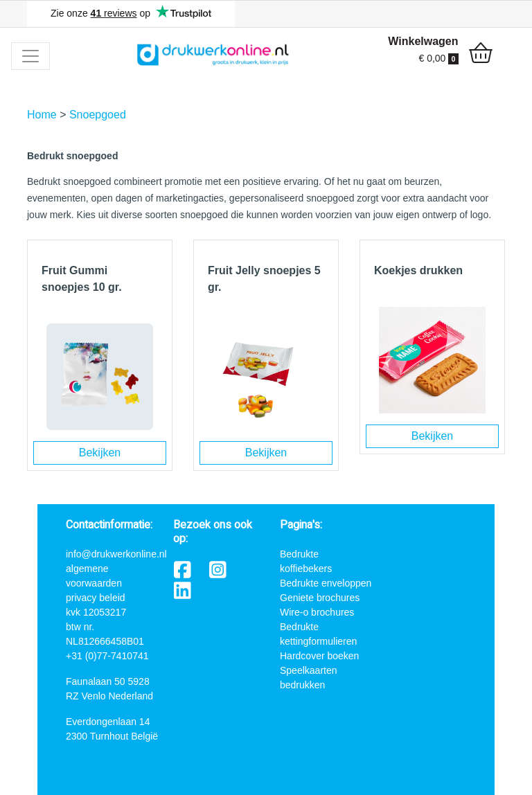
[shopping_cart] (481, 55)
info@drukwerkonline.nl (116, 554)
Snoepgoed (98, 115)
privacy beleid (96, 598)
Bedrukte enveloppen (326, 583)
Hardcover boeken (319, 656)
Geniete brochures (320, 598)
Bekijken (100, 453)
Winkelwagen (423, 41)
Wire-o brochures (317, 612)
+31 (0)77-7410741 (107, 656)
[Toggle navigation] (30, 56)
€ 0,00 (438, 58)
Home (42, 115)
